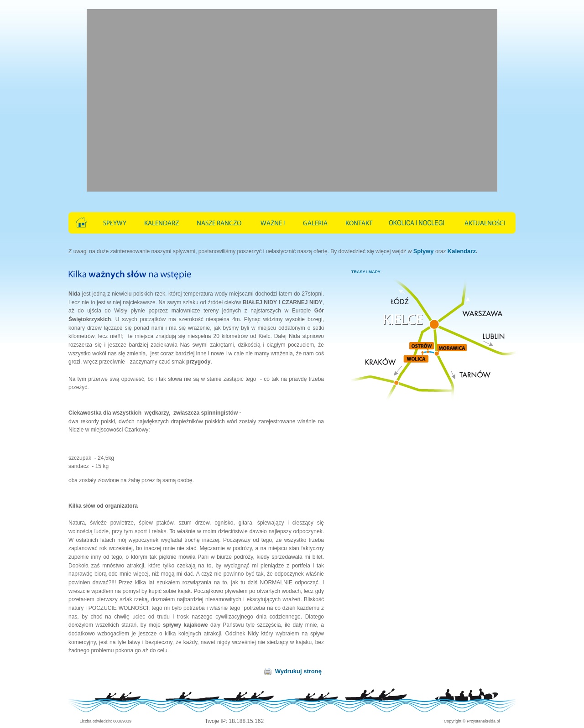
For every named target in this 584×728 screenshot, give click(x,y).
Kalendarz (462, 251)
